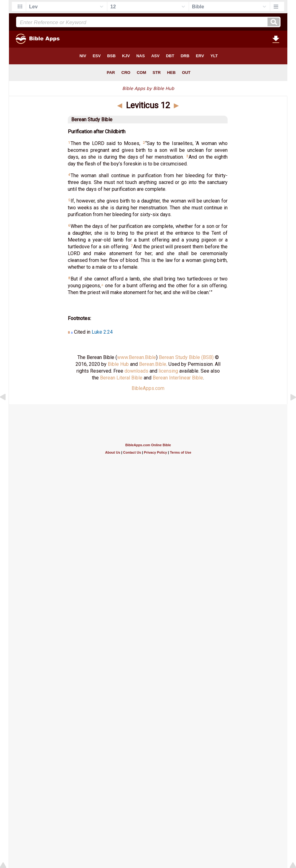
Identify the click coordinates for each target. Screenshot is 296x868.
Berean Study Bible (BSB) (186, 357)
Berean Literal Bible (121, 378)
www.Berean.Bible (137, 357)
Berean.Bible (153, 364)
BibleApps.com (148, 388)
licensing (168, 371)
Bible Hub (118, 364)
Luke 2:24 (102, 332)
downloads (136, 371)
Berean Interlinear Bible (178, 378)
